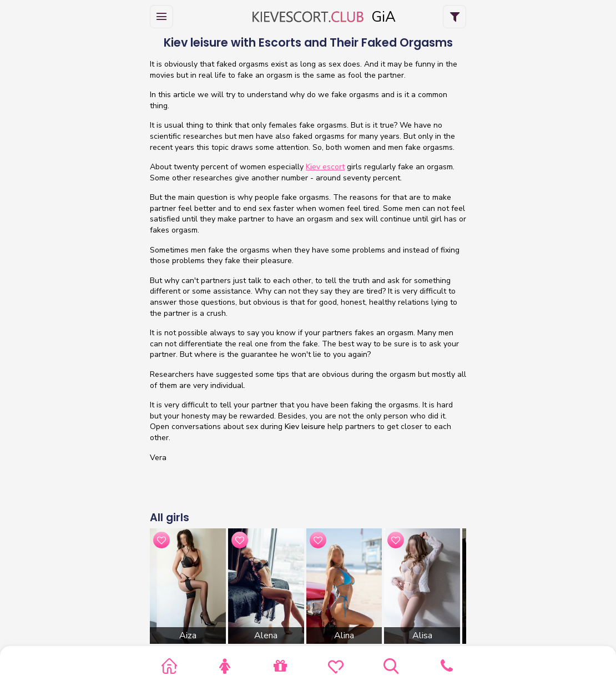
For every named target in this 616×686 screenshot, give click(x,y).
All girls (170, 518)
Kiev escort (325, 167)
